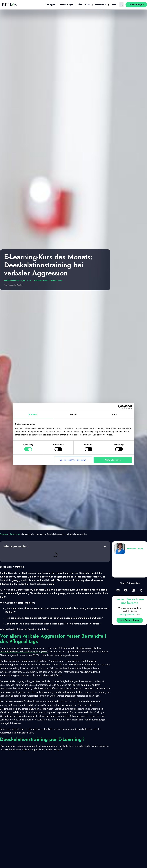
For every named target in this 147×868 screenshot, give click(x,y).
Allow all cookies (113, 460)
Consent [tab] (33, 414)
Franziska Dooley (135, 549)
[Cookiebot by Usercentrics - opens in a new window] (120, 407)
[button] (105, 546)
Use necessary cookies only (73, 460)
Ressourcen (15, 534)
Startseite (4, 534)
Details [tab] (74, 414)
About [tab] (114, 414)
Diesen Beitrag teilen (130, 583)
